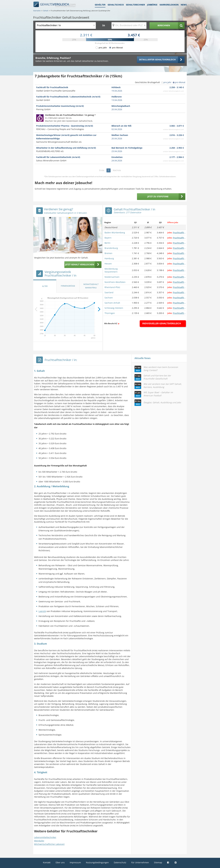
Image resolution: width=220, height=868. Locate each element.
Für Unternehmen (140, 862)
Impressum (75, 862)
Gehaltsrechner (135, 5)
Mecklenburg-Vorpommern (111, 270)
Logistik (42, 611)
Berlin (107, 243)
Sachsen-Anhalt (112, 303)
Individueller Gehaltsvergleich (162, 323)
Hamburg (109, 258)
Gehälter (100, 5)
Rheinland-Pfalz (112, 287)
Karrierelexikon (169, 5)
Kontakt (47, 862)
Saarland (109, 292)
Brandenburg (111, 248)
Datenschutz (120, 862)
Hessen (108, 264)
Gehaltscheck (116, 5)
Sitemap (158, 862)
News (184, 5)
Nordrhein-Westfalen (115, 282)
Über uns (60, 862)
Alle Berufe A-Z (111, 323)
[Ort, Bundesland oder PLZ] (129, 26)
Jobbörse (152, 5)
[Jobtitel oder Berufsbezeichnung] (66, 26)
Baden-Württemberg (115, 233)
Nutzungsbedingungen (97, 862)
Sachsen (109, 298)
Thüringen (110, 313)
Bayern (108, 238)
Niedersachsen (112, 277)
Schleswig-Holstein (114, 308)
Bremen (108, 253)
